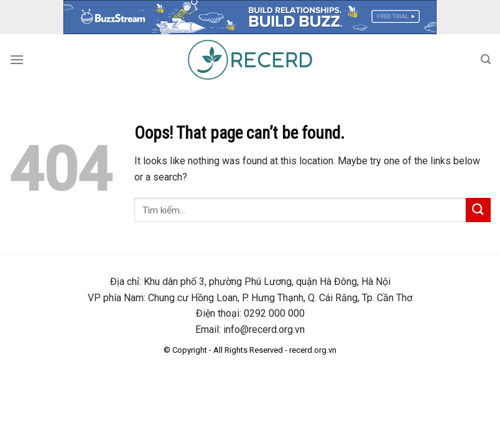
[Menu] (17, 59)
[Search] (486, 59)
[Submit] (478, 210)
